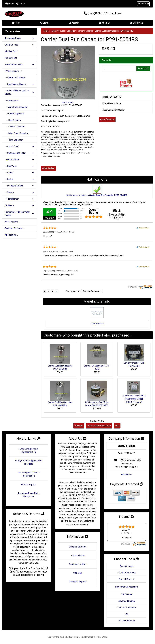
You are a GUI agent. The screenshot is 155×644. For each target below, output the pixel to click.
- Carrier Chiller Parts (15, 78)
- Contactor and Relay (19, 153)
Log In (20, 4)
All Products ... (11, 235)
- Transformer (19, 199)
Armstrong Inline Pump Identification (29, 474)
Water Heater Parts (19, 64)
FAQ (127, 614)
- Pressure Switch (19, 186)
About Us (105, 23)
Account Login (127, 566)
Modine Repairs (29, 485)
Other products (97, 323)
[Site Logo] (27, 14)
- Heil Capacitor (13, 120)
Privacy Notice (77, 555)
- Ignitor (19, 173)
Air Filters (19, 205)
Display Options (73, 291)
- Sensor (19, 192)
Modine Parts (11, 51)
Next (117, 426)
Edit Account (127, 594)
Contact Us (137, 23)
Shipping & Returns (78, 547)
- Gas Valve (19, 166)
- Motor (19, 179)
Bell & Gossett (19, 45)
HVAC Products (58, 31)
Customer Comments (126, 608)
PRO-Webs (102, 637)
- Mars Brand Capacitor (17, 133)
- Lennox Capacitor (15, 127)
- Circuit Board (19, 146)
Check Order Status (127, 573)
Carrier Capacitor (85, 31)
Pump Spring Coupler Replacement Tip (29, 450)
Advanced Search (127, 601)
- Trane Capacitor (14, 140)
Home (10, 4)
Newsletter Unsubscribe (126, 587)
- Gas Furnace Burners (19, 84)
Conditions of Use (77, 564)
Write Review (48, 168)
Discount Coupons (77, 582)
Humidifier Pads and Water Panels (19, 214)
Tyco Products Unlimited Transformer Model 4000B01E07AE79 (134, 399)
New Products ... (12, 222)
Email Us (127, 474)
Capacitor (71, 31)
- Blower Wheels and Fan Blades (19, 92)
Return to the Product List (99, 426)
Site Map (78, 573)
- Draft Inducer (19, 159)
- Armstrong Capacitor (16, 107)
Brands (45, 23)
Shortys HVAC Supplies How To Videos (29, 462)
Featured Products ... (14, 228)
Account (74, 23)
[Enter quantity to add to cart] (119, 69)
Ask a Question (107, 119)
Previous (79, 426)
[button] (143, 4)
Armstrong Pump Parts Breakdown (29, 495)
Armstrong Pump (19, 38)
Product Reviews (126, 579)
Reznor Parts (11, 58)
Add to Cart (143, 69)
